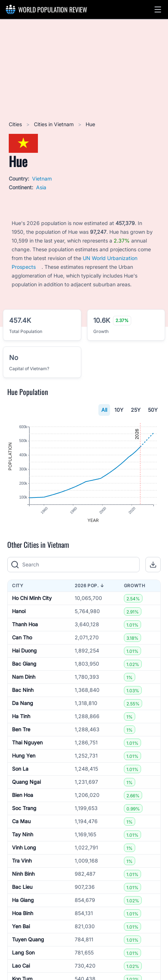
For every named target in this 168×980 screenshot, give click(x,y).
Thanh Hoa (25, 624)
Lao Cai (21, 966)
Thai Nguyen (27, 742)
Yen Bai (21, 926)
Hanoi (19, 611)
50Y (153, 410)
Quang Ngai (26, 782)
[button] (158, 9)
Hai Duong (24, 650)
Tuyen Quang (28, 939)
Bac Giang (24, 664)
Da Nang (23, 703)
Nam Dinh (24, 677)
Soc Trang (24, 808)
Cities (16, 124)
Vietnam (42, 179)
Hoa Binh (23, 913)
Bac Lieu (22, 887)
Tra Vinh (22, 861)
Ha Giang (23, 900)
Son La (20, 769)
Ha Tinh (21, 716)
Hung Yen (24, 756)
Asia (41, 187)
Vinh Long (24, 847)
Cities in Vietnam (54, 124)
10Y (119, 410)
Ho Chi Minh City (32, 598)
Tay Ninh (23, 834)
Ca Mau (21, 821)
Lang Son (23, 952)
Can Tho (22, 637)
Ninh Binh (23, 874)
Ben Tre (21, 729)
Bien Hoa (23, 795)
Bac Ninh (23, 690)
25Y (136, 410)
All (104, 410)
